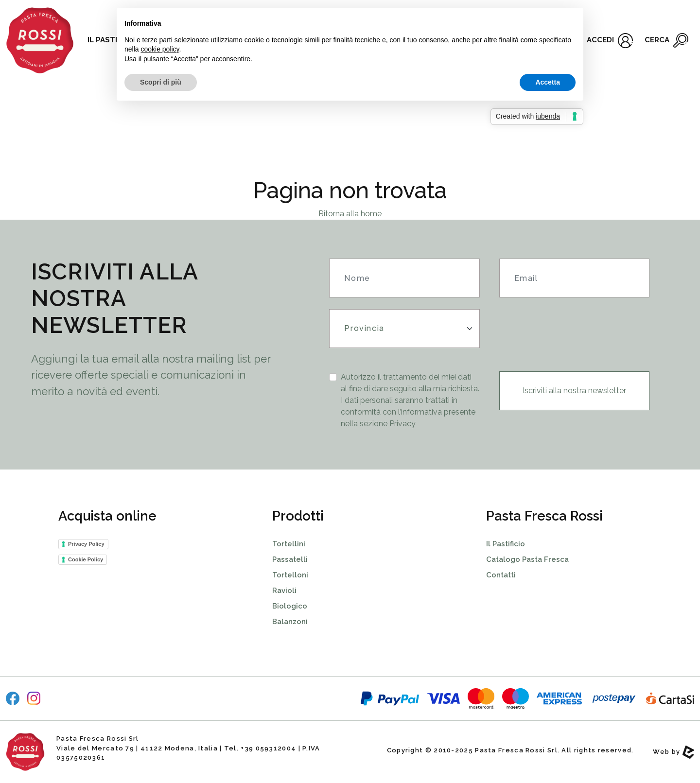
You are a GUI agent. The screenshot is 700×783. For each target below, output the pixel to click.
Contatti (501, 575)
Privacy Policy (86, 544)
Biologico (290, 606)
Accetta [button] (548, 82)
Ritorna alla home (350, 214)
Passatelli (290, 559)
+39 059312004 (268, 748)
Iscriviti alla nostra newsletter (574, 391)
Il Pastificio (506, 544)
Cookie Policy (86, 559)
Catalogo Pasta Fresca (527, 559)
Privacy (402, 424)
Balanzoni (290, 622)
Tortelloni (290, 575)
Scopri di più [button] (161, 82)
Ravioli (284, 591)
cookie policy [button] (160, 49)
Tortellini (289, 544)
